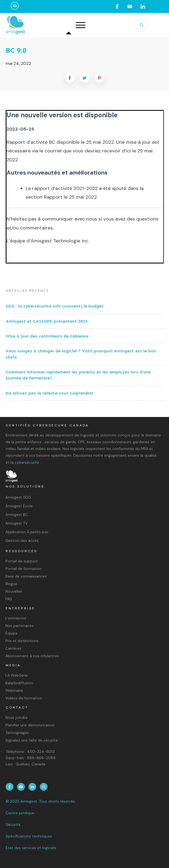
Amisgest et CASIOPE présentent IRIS (47, 321)
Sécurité (13, 824)
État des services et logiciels (31, 848)
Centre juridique (20, 813)
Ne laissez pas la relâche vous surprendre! (49, 393)
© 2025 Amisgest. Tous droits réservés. (41, 801)
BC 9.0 (16, 50)
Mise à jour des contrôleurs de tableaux (47, 336)
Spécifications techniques (29, 836)
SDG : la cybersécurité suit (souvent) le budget (55, 306)
